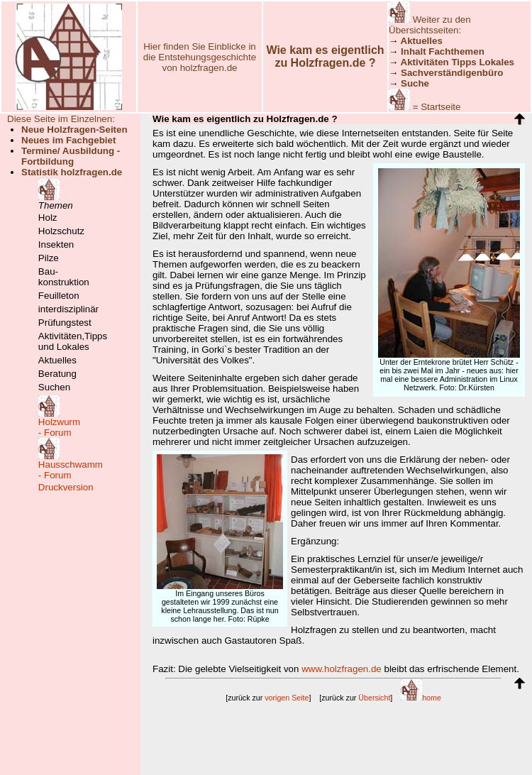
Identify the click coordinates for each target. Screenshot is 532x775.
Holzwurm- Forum (59, 427)
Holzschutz (61, 231)
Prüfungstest (65, 323)
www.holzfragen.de (342, 669)
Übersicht (374, 698)
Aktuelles (57, 360)
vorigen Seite (287, 698)
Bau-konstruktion (64, 277)
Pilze (49, 258)
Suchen (54, 387)
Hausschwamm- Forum (71, 470)
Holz (48, 218)
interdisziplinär (68, 309)
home (421, 698)
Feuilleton (59, 296)
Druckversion (66, 487)
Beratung (57, 374)
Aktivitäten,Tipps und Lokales (73, 341)
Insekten (56, 244)
